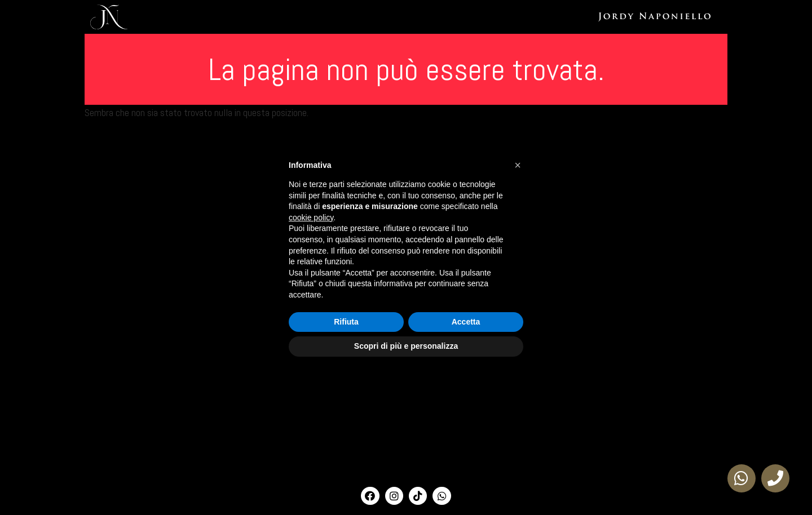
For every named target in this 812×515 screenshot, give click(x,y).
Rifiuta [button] (346, 322)
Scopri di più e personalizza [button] (406, 346)
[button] (518, 165)
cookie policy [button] (311, 217)
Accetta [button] (466, 322)
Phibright (719, 17)
